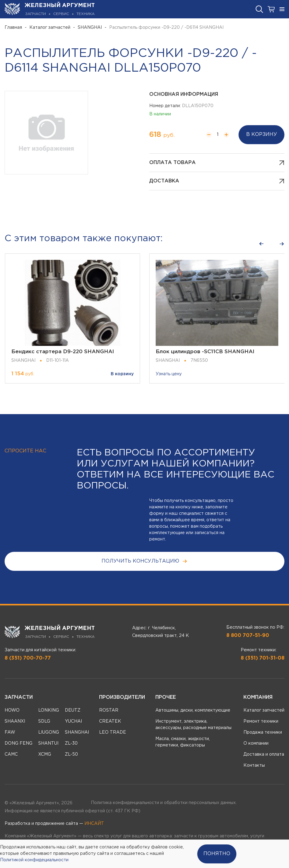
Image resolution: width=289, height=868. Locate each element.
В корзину (262, 135)
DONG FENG (19, 743)
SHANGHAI (90, 28)
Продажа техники (263, 732)
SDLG (44, 721)
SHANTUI (48, 743)
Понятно (217, 854)
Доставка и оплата (264, 754)
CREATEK (110, 721)
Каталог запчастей (50, 28)
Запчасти (19, 697)
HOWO (12, 710)
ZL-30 (71, 743)
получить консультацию (144, 561)
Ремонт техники (261, 721)
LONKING (49, 710)
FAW (10, 732)
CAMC (11, 754)
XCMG (45, 754)
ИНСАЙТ (94, 824)
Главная (13, 28)
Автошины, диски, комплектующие (193, 710)
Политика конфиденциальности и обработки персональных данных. (164, 803)
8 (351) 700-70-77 (28, 658)
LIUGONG (49, 732)
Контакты (254, 765)
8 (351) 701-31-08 (263, 658)
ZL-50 (71, 754)
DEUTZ (73, 710)
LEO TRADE (113, 732)
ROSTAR (109, 710)
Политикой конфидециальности (34, 860)
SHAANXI (15, 721)
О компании (256, 743)
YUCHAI (73, 721)
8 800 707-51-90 (248, 636)
